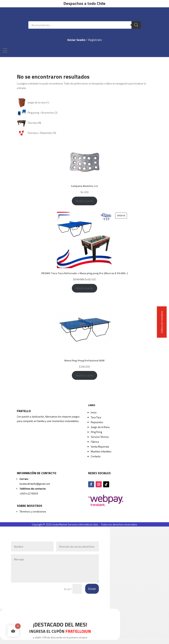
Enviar (92, 589)
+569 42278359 (29, 493)
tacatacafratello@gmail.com (35, 484)
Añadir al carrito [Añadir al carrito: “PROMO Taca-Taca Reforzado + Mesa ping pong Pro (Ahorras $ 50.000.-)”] (84, 288)
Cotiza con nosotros (162, 322)
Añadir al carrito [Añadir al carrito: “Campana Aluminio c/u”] (84, 201)
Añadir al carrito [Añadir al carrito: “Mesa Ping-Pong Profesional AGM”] (84, 375)
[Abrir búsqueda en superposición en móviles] (85, 25)
